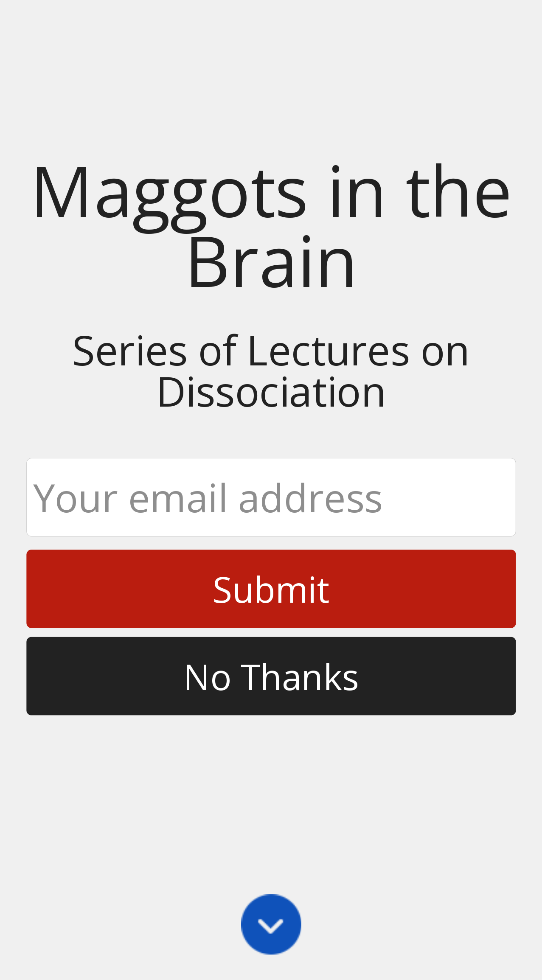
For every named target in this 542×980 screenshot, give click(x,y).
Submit (271, 589)
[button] (271, 225)
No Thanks (271, 676)
